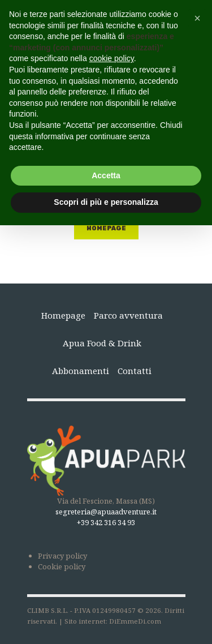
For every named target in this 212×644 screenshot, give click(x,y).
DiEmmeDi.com (135, 621)
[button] (197, 18)
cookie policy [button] (112, 58)
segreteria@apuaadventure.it (106, 512)
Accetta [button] (106, 175)
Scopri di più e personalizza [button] (106, 202)
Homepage (106, 228)
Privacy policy (62, 556)
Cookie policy (62, 566)
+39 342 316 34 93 (106, 522)
